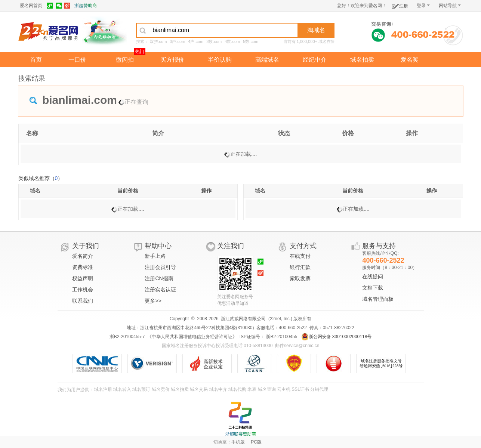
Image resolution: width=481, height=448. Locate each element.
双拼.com (158, 41)
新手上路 (155, 256)
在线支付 (300, 256)
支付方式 (303, 246)
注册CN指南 (159, 278)
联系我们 (83, 301)
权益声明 (83, 278)
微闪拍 (125, 60)
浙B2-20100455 (281, 337)
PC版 (256, 442)
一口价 (77, 60)
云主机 (284, 389)
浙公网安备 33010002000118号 (337, 337)
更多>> (153, 301)
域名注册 (103, 389)
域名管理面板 (378, 299)
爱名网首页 (31, 6)
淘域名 (316, 30)
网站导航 (450, 6)
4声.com (196, 41)
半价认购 (220, 60)
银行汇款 (300, 267)
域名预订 (141, 389)
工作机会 (83, 290)
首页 (36, 60)
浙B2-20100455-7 (127, 337)
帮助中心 (158, 246)
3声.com (177, 41)
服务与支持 (379, 246)
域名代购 (237, 389)
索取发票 (300, 278)
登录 (423, 6)
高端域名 (267, 60)
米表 (252, 389)
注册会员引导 (160, 267)
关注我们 (231, 246)
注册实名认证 (160, 290)
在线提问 (373, 276)
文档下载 (373, 288)
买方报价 (172, 60)
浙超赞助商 (86, 6)
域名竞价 (161, 389)
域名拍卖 (362, 60)
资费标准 (83, 267)
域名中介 (218, 389)
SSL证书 (300, 389)
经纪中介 (315, 60)
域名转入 (122, 389)
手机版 (238, 442)
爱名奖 (410, 60)
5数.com (251, 41)
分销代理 (319, 389)
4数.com (232, 41)
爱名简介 (83, 256)
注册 (400, 5)
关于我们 (86, 246)
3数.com (214, 41)
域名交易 (199, 389)
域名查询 (267, 389)
